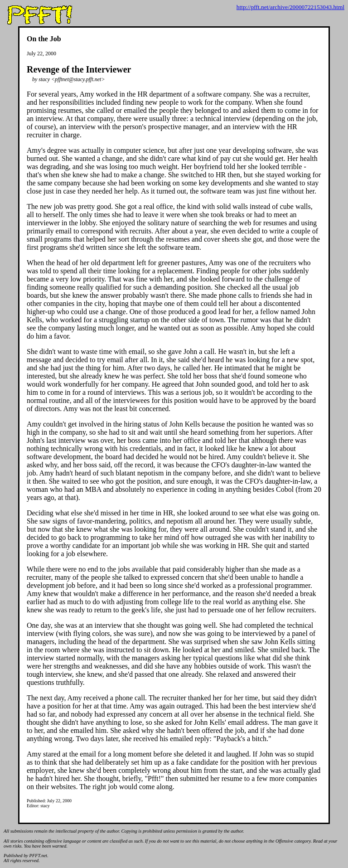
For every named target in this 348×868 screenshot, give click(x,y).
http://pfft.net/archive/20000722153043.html (290, 7)
